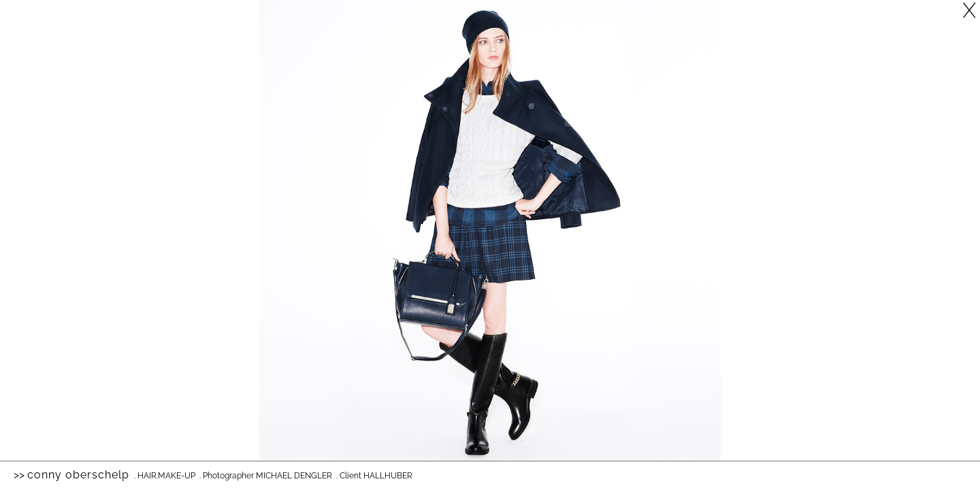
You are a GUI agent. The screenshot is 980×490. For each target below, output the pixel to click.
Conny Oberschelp (78, 475)
